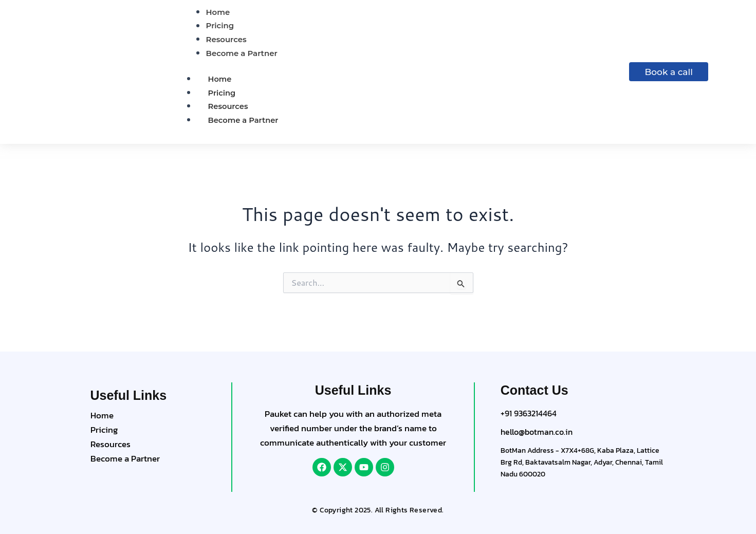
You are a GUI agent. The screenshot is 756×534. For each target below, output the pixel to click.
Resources (229, 107)
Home (220, 79)
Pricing (222, 93)
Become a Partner (244, 121)
